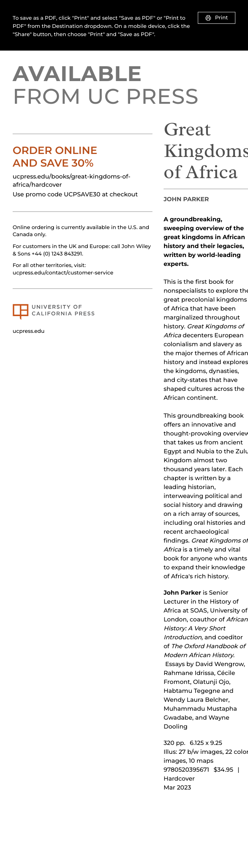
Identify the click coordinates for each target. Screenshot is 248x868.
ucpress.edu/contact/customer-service (63, 273)
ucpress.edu (29, 331)
